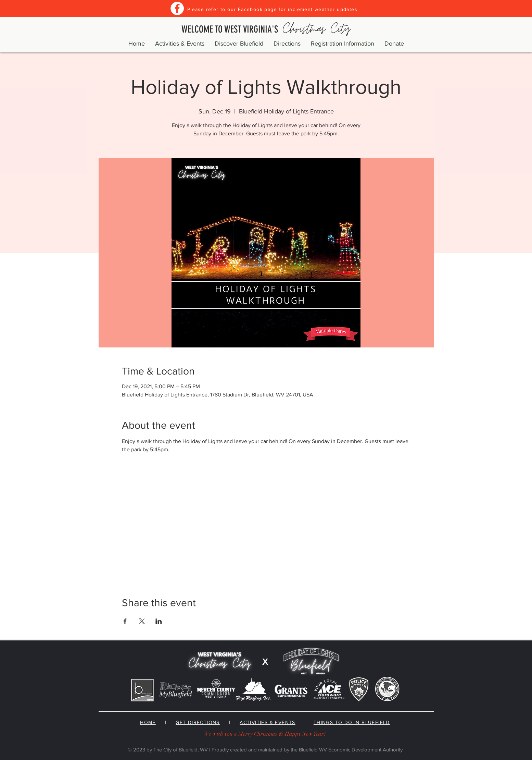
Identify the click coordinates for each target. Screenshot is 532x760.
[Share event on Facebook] (125, 621)
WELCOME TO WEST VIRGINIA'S (266, 29)
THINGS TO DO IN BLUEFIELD (352, 722)
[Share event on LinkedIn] (159, 621)
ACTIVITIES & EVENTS (268, 722)
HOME (148, 722)
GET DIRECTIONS (198, 722)
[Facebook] (177, 8)
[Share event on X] (142, 621)
